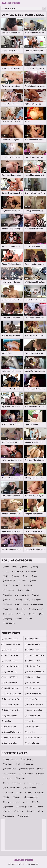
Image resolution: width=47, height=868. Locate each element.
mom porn (8, 721)
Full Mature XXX (34, 661)
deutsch (23, 581)
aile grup (41, 792)
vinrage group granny (35, 783)
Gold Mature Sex (11, 650)
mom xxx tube (33, 683)
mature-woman (37, 609)
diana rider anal (11, 759)
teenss (40, 807)
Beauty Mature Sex (35, 705)
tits (15, 567)
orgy (26, 576)
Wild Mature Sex (10, 683)
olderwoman (38, 604)
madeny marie (31, 788)
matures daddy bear (13, 783)
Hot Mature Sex (34, 743)
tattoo (33, 614)
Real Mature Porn (34, 688)
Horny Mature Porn (12, 639)
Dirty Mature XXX (11, 688)
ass (42, 614)
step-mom (9, 609)
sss (42, 811)
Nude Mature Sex (34, 644)
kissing (35, 567)
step (20, 792)
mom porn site (33, 726)
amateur (22, 609)
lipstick (42, 769)
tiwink (7, 797)
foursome (21, 778)
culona (7, 585)
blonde (16, 576)
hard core (38, 802)
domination (9, 590)
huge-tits (8, 604)
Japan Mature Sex (35, 710)
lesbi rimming (28, 759)
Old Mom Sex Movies (12, 694)
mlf (19, 764)
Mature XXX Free (11, 677)
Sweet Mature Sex (11, 705)
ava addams (10, 816)
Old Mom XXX (33, 639)
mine (27, 802)
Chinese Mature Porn (12, 732)
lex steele (9, 764)
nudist (20, 619)
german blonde (32, 797)
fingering (8, 619)
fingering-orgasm (34, 600)
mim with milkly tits (12, 788)
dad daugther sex (25, 807)
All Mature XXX (10, 726)
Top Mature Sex (33, 666)
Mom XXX (31, 721)
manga (41, 773)
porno (36, 595)
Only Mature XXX (34, 715)
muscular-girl (10, 581)
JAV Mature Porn (34, 677)
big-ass (29, 585)
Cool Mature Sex (10, 743)
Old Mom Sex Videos (35, 655)
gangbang (9, 614)
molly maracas (27, 773)
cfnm (7, 571)
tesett (30, 792)
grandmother (23, 604)
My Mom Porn (33, 699)
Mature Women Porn (36, 672)
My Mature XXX (10, 672)
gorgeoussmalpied (12, 802)
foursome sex (10, 769)
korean (18, 585)
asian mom (24, 816)
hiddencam (30, 764)
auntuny (20, 811)
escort (31, 590)
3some (8, 600)
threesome (19, 571)
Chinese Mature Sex (12, 644)
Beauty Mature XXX (12, 710)
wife (7, 576)
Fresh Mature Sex (11, 655)
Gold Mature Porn (34, 737)
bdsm (30, 619)
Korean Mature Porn (12, 699)
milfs (21, 590)
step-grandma (23, 595)
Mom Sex (31, 732)
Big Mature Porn (10, 715)
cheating (8, 595)
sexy (35, 576)
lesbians (8, 811)
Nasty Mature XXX (35, 694)
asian (34, 581)
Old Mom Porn (33, 650)
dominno (32, 811)
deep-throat (10, 623)
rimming (19, 600)
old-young (32, 571)
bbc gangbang (11, 773)
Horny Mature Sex (11, 666)
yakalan (18, 797)
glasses (25, 567)
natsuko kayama (27, 769)
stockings (22, 614)
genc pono (9, 807)
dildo (7, 567)
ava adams (9, 792)
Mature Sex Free (10, 661)
